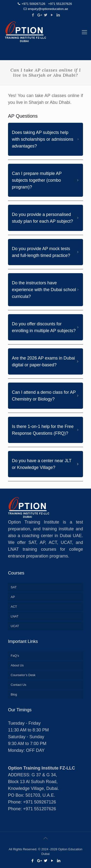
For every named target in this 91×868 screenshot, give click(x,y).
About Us (17, 665)
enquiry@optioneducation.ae (48, 9)
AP (13, 597)
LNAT (15, 616)
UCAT (15, 626)
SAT (14, 587)
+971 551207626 (60, 4)
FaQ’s (15, 656)
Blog (14, 694)
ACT (14, 607)
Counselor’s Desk (23, 675)
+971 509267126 (33, 4)
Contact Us (18, 685)
